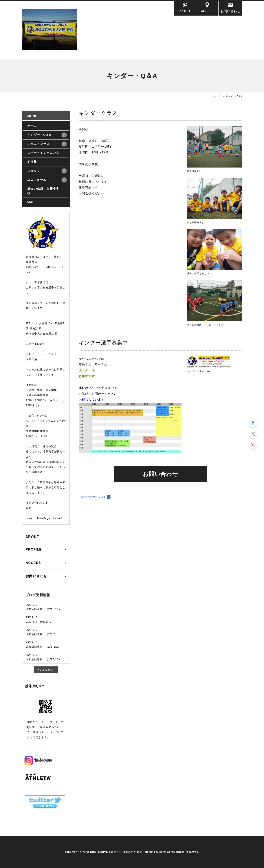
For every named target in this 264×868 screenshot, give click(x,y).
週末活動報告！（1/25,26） (44, 659)
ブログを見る (45, 670)
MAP (31, 202)
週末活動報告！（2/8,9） (42, 634)
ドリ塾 (32, 162)
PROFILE (185, 11)
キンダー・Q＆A (39, 135)
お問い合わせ (230, 11)
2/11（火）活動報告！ (40, 622)
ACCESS (207, 11)
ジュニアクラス (38, 144)
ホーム (217, 96)
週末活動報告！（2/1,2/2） (43, 647)
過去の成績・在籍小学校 (43, 191)
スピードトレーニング (43, 153)
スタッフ (34, 171)
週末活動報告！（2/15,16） (44, 609)
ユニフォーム (37, 180)
